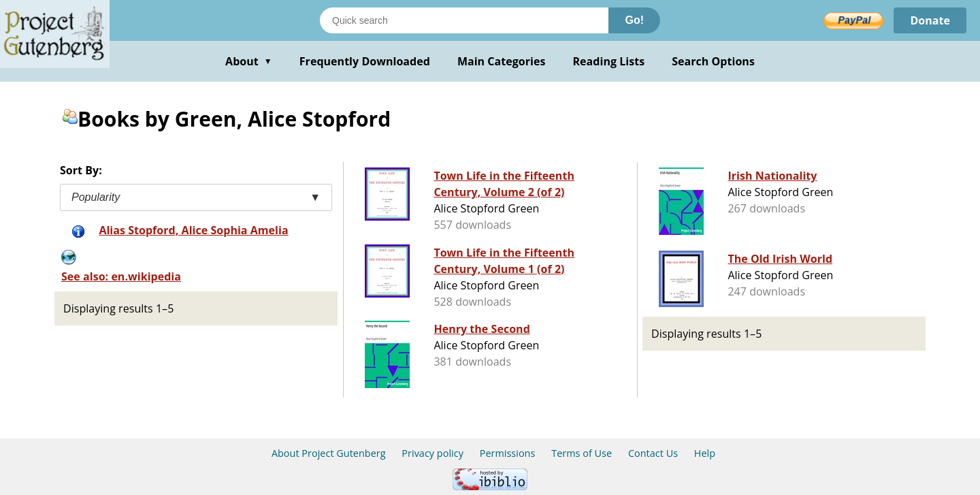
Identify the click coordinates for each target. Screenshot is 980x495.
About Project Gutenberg (329, 453)
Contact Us (653, 453)
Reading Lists (609, 61)
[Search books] (464, 20)
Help (705, 453)
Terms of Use (582, 453)
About (249, 61)
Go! (634, 20)
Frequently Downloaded (365, 61)
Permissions (508, 453)
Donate (930, 20)
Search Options (713, 61)
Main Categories (502, 61)
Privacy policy (432, 453)
